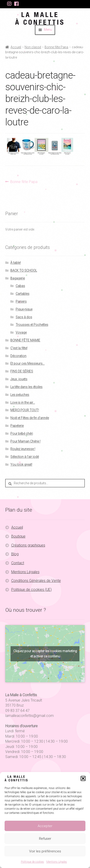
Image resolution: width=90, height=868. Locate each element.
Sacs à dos (24, 317)
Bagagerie (18, 278)
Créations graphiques (28, 545)
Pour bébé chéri (22, 434)
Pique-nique (24, 309)
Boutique (18, 536)
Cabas (20, 286)
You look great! (21, 465)
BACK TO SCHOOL (24, 271)
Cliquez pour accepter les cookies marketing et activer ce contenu (45, 654)
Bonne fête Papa (56, 47)
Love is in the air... (23, 403)
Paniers (21, 302)
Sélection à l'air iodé (25, 457)
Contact (18, 563)
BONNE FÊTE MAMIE (25, 340)
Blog (15, 554)
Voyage (21, 333)
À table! (15, 263)
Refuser (45, 839)
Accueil (16, 47)
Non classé (33, 47)
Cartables (22, 294)
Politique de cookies (32, 862)
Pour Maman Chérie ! (25, 441)
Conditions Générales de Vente (36, 581)
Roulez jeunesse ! (23, 449)
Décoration (18, 356)
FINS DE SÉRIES (22, 371)
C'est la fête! (19, 348)
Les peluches (20, 395)
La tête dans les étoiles (26, 387)
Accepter (45, 826)
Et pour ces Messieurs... (27, 364)
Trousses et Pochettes (32, 325)
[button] (83, 778)
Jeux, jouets (19, 379)
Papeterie (17, 426)
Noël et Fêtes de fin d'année (30, 418)
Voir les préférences (45, 851)
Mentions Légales (57, 862)
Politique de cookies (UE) (31, 590)
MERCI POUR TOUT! (25, 410)
